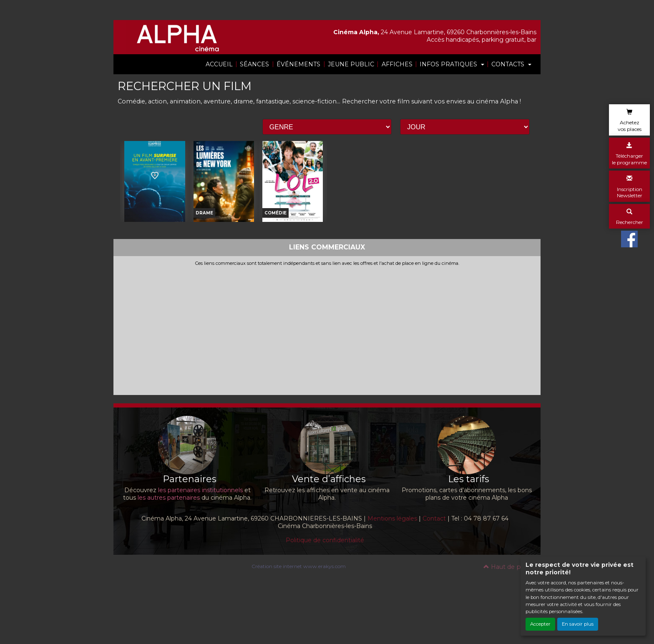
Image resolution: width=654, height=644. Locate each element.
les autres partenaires (169, 543)
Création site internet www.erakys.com (299, 612)
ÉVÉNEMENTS (298, 64)
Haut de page (508, 613)
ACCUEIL (219, 64)
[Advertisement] (327, 375)
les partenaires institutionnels (200, 536)
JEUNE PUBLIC (351, 64)
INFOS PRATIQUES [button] (449, 64)
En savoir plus (578, 624)
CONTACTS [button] (509, 64)
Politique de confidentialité (325, 586)
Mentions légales (392, 564)
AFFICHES (397, 64)
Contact (434, 564)
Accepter (540, 624)
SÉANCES (254, 64)
